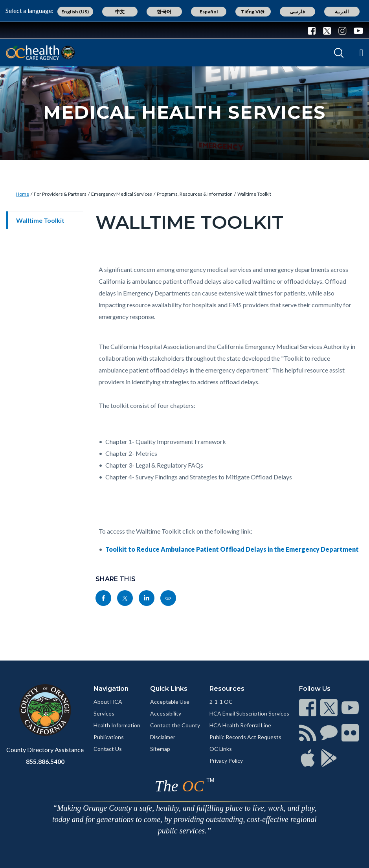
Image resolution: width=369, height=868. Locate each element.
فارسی (297, 12)
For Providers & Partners (60, 194)
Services (104, 713)
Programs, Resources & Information (195, 194)
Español (209, 12)
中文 (120, 12)
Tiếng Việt (253, 12)
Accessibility (166, 713)
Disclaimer (163, 737)
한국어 (164, 12)
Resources (227, 689)
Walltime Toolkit (254, 194)
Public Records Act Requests (245, 737)
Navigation (111, 689)
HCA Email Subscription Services (249, 713)
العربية (342, 12)
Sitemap (160, 749)
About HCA (108, 702)
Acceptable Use (170, 702)
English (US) (75, 12)
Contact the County (175, 725)
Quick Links (169, 689)
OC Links (221, 749)
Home (22, 194)
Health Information (117, 725)
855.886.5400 (45, 761)
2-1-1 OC (221, 702)
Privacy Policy (226, 761)
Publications (109, 737)
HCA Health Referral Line (240, 725)
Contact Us (108, 749)
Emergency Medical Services (122, 194)
